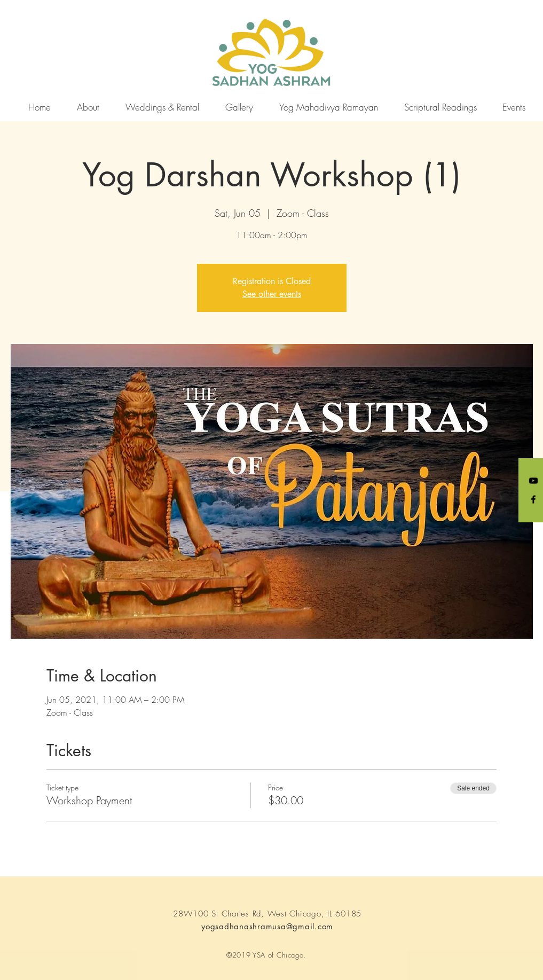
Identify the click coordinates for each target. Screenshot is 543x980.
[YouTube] (533, 481)
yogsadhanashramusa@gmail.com (267, 926)
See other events (272, 294)
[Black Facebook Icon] (533, 499)
